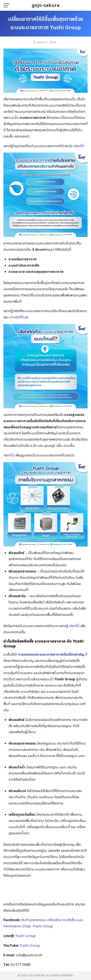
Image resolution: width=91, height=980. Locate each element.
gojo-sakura (46, 5)
